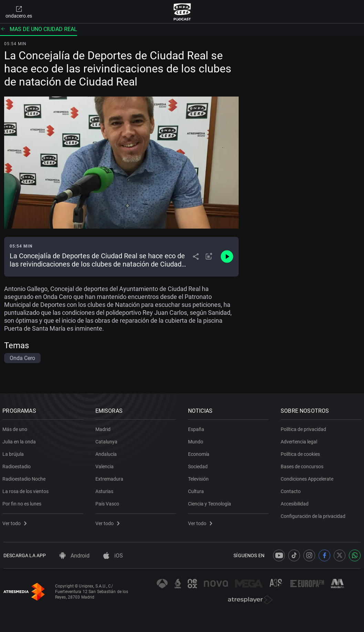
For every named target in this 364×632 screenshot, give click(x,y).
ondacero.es (19, 12)
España (197, 428)
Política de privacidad (304, 428)
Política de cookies (301, 453)
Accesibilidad (296, 502)
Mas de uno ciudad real (39, 29)
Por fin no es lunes (23, 502)
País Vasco (108, 502)
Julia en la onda (20, 440)
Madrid (104, 428)
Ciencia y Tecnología (211, 502)
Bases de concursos (303, 465)
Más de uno (16, 428)
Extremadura (110, 478)
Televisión (199, 478)
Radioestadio (18, 465)
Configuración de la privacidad (314, 515)
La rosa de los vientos (27, 490)
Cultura (197, 490)
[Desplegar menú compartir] (196, 257)
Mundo (197, 440)
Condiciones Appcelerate (308, 478)
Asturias (105, 490)
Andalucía (107, 453)
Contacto (292, 490)
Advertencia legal (300, 440)
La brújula (14, 453)
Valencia (105, 465)
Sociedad (199, 465)
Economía (200, 453)
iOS (113, 556)
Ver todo (15, 522)
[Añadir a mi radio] (209, 257)
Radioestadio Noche (25, 478)
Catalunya (107, 440)
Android (75, 556)
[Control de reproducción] (227, 257)
